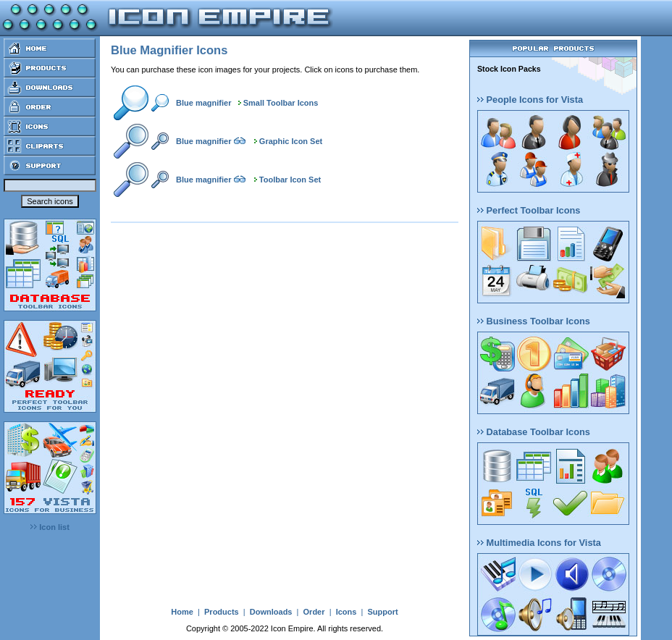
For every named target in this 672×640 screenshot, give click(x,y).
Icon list (50, 527)
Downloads (271, 612)
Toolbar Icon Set (290, 180)
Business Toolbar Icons (534, 321)
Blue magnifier (203, 103)
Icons (346, 612)
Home (182, 612)
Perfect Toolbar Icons (529, 210)
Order (314, 612)
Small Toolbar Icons (281, 103)
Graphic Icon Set (291, 141)
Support (382, 612)
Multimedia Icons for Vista (539, 543)
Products (222, 612)
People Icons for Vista (530, 100)
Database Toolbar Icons (534, 432)
